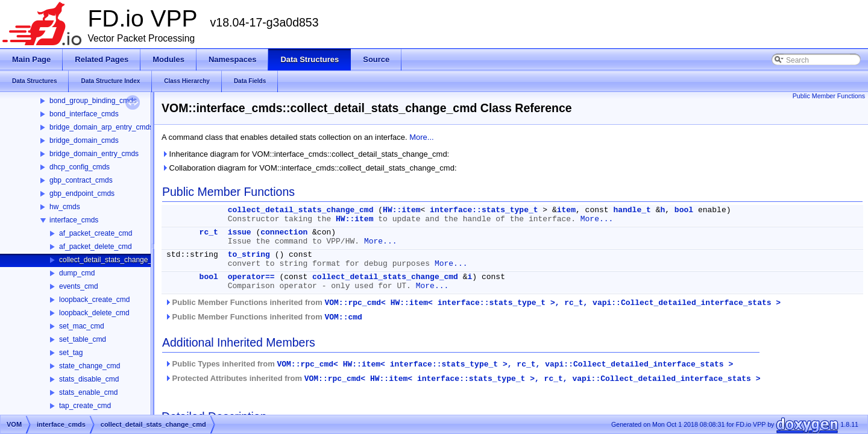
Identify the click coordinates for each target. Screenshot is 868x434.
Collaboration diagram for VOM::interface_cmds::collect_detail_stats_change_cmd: (309, 168)
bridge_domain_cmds (84, 140)
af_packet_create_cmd (96, 233)
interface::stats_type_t (484, 210)
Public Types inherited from (449, 364)
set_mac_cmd (82, 326)
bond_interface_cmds (84, 114)
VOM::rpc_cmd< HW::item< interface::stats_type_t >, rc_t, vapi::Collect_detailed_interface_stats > (552, 303)
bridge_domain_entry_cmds (94, 154)
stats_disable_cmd (89, 379)
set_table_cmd (83, 339)
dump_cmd (77, 273)
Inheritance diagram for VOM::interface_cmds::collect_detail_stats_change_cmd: (305, 154)
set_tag (71, 353)
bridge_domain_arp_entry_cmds (101, 127)
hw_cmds (65, 207)
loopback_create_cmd (94, 300)
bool (684, 210)
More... (421, 137)
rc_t (209, 232)
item (566, 210)
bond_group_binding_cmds (93, 101)
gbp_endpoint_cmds (82, 193)
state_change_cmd (90, 366)
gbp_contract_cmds (81, 180)
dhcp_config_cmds (80, 167)
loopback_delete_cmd (94, 313)
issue (240, 232)
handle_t (632, 210)
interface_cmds (74, 220)
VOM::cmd (343, 317)
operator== (251, 277)
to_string (249, 255)
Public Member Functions (829, 96)
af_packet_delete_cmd (96, 247)
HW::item (401, 210)
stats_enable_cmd (88, 392)
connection (284, 232)
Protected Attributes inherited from (462, 379)
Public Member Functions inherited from (473, 303)
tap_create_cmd (85, 406)
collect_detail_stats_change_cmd (112, 260)
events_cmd (79, 286)
